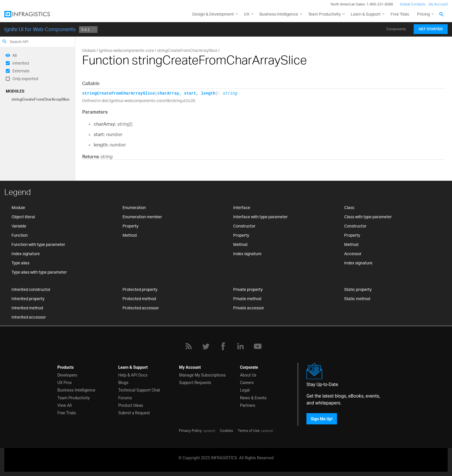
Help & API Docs (133, 375)
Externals (21, 71)
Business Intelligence (279, 14)
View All (65, 405)
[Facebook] (223, 346)
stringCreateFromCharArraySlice (41, 99)
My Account (438, 4)
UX (247, 14)
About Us (248, 375)
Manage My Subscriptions (202, 375)
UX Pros (65, 383)
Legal (245, 390)
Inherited (21, 63)
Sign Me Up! (322, 419)
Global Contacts (413, 4)
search (5, 42)
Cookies (227, 431)
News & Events (253, 398)
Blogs (123, 383)
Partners (247, 405)
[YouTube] (258, 346)
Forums (125, 398)
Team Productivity (324, 14)
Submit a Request (134, 413)
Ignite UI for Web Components (40, 29)
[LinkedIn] (240, 346)
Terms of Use (248, 431)
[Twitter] (206, 346)
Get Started (431, 29)
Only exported (25, 79)
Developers (67, 375)
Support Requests (195, 383)
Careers (247, 383)
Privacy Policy (190, 431)
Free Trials (400, 14)
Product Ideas (131, 405)
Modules (15, 91)
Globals (89, 50)
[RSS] (189, 346)
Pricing (423, 14)
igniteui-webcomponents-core (126, 50)
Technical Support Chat (139, 390)
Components (396, 29)
